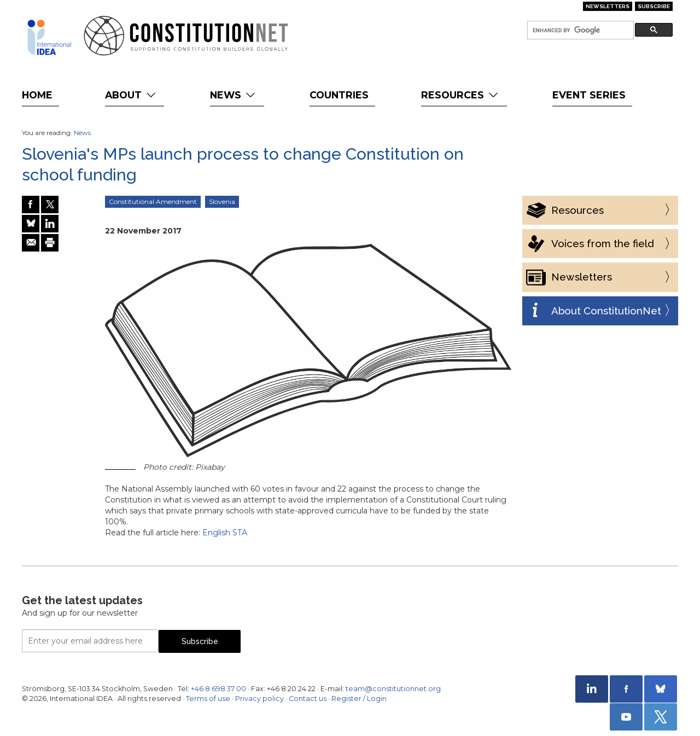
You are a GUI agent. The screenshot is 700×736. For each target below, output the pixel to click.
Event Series (589, 95)
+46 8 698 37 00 (218, 689)
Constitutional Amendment (153, 201)
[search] (579, 30)
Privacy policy (259, 699)
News (234, 95)
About (132, 95)
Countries (339, 95)
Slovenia (222, 201)
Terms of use (208, 699)
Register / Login (359, 699)
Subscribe (654, 6)
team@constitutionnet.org (393, 689)
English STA (225, 533)
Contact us (308, 699)
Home (37, 95)
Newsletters (608, 6)
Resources (461, 95)
